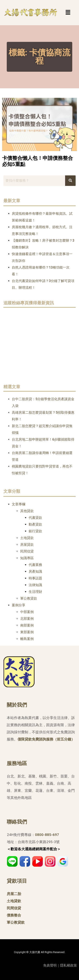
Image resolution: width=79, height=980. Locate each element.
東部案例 (27, 632)
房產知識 (35, 571)
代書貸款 (35, 518)
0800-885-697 (47, 835)
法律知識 (35, 585)
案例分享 (19, 605)
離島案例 (27, 639)
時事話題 (35, 578)
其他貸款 (27, 511)
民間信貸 (27, 551)
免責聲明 (50, 965)
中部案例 (27, 612)
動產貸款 (35, 524)
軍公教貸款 (29, 598)
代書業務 (35, 565)
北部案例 (27, 619)
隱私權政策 (68, 965)
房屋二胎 (14, 894)
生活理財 (35, 592)
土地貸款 (27, 538)
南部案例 (27, 625)
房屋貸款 (27, 545)
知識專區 (27, 558)
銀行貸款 (35, 531)
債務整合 (14, 915)
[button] (62, 13)
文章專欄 (19, 504)
